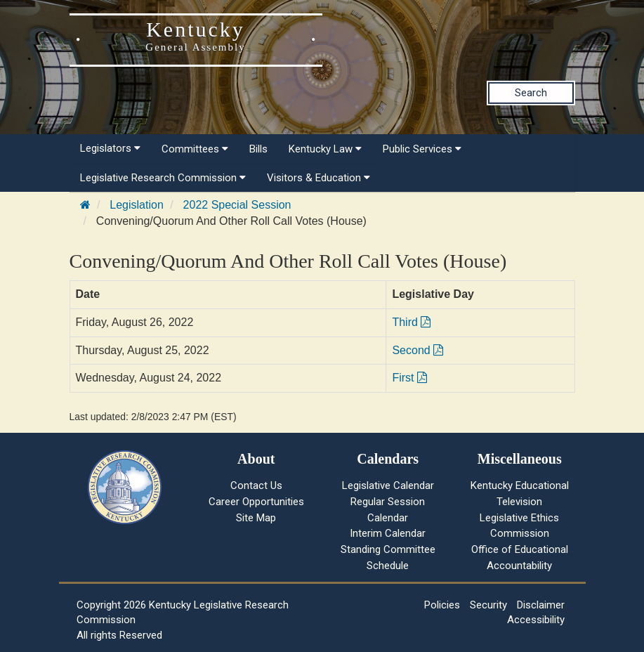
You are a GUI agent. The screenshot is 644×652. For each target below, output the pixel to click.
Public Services (422, 149)
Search (531, 93)
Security (488, 605)
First (409, 378)
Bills (258, 149)
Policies (442, 605)
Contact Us (256, 485)
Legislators (110, 148)
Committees (195, 149)
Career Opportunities (256, 502)
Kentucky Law (325, 149)
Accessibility (536, 620)
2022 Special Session (237, 205)
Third (411, 322)
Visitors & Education (318, 178)
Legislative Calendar (388, 485)
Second (418, 350)
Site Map (256, 518)
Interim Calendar (388, 533)
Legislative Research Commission (163, 178)
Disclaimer (541, 605)
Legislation (137, 205)
